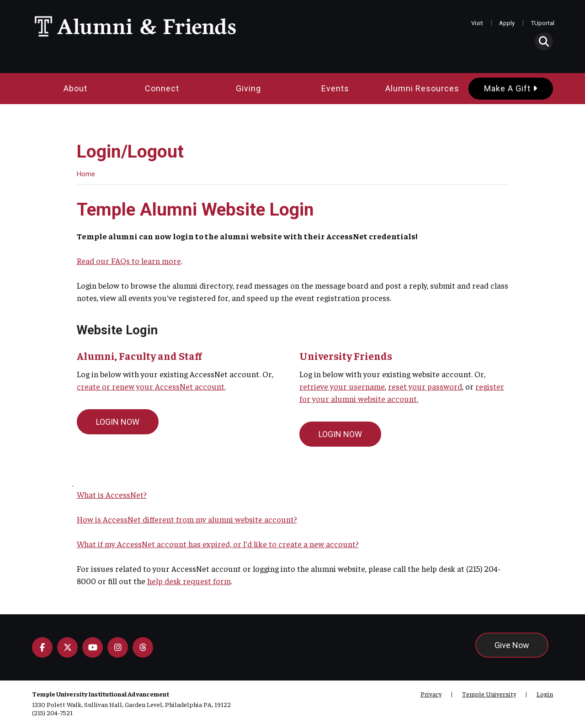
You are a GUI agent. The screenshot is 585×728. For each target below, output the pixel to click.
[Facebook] (42, 647)
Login (545, 694)
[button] (544, 42)
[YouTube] (93, 647)
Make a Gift (511, 88)
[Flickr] (143, 647)
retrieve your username (342, 386)
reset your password (425, 386)
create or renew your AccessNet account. (151, 386)
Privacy (431, 694)
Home (86, 174)
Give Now (512, 645)
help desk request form (189, 581)
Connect (162, 88)
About (75, 88)
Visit (477, 23)
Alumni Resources (422, 88)
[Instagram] (118, 647)
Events (335, 88)
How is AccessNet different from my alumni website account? (187, 519)
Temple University (489, 694)
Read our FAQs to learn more (129, 261)
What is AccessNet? (112, 494)
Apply (507, 23)
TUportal (542, 23)
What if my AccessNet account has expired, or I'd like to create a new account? (218, 544)
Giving (248, 88)
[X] (67, 647)
